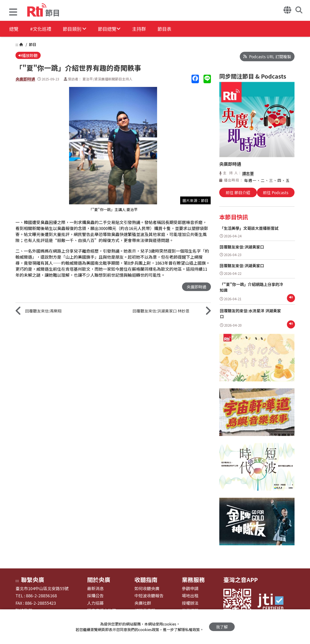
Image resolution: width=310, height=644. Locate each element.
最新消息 (95, 589)
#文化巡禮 (41, 29)
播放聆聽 (28, 55)
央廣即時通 (25, 79)
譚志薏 (248, 173)
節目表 (164, 29)
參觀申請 (190, 589)
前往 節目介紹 (238, 192)
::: (17, 44)
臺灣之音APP (241, 580)
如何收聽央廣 (147, 589)
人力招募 (95, 603)
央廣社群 (143, 603)
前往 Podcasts (276, 192)
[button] (13, 13)
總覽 (14, 29)
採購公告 (95, 596)
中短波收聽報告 (149, 596)
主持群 (139, 29)
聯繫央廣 (33, 580)
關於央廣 (99, 580)
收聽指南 (146, 580)
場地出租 (190, 596)
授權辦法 (190, 603)
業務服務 (193, 580)
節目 (32, 44)
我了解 (222, 627)
